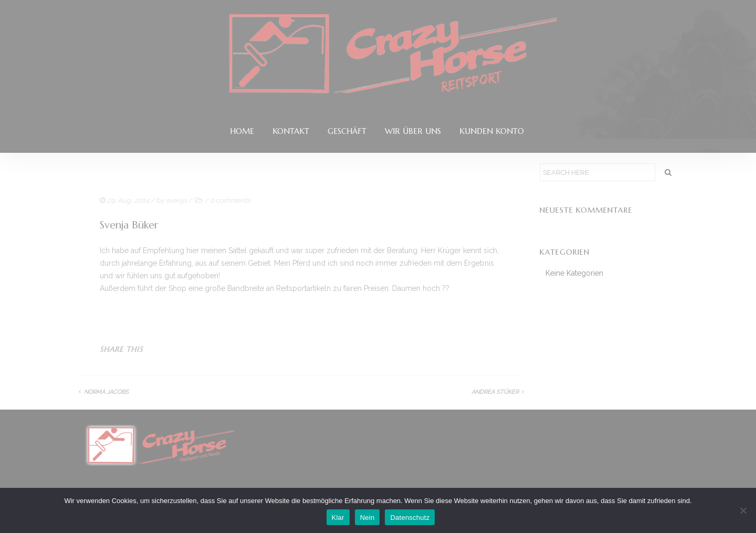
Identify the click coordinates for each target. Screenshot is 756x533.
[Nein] (743, 510)
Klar (338, 518)
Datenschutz (410, 518)
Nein (367, 518)
